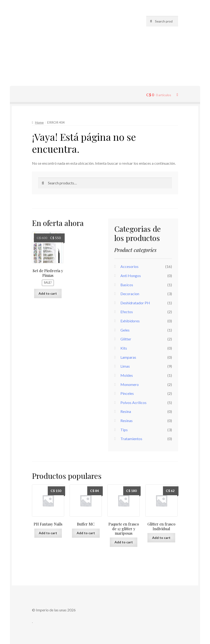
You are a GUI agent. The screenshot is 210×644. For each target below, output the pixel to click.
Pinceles (127, 393)
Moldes (127, 375)
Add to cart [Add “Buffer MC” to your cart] (86, 533)
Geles (125, 330)
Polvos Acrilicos (133, 402)
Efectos (127, 312)
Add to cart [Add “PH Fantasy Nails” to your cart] (48, 533)
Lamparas (128, 357)
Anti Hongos (131, 276)
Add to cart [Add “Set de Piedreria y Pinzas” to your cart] (48, 293)
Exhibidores (130, 321)
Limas (125, 366)
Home (39, 122)
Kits (124, 348)
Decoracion (130, 294)
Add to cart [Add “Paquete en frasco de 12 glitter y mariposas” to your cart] (124, 542)
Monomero (130, 384)
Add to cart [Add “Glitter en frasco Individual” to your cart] (161, 538)
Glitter (126, 339)
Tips (124, 430)
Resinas (127, 421)
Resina (126, 411)
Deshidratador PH (135, 303)
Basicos (127, 285)
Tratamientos (131, 439)
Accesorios (129, 266)
